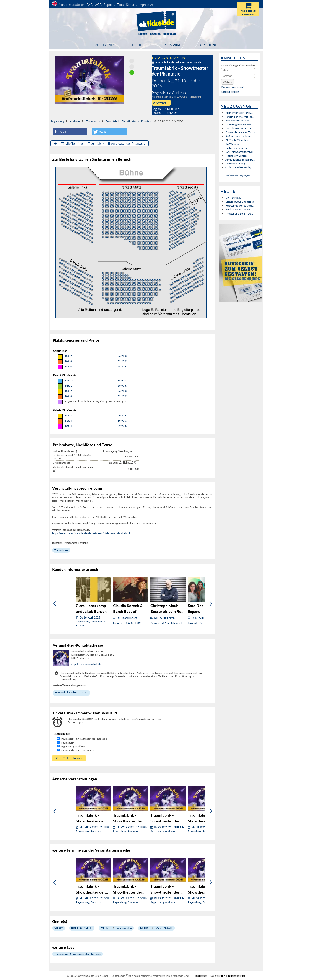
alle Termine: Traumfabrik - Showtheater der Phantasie (100, 143)
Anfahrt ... (161, 103)
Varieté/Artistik (164, 928)
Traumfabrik (93, 121)
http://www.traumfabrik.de (86, 664)
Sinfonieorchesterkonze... (240, 136)
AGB (98, 5)
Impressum (146, 5)
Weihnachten (124, 928)
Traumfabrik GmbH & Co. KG (168, 58)
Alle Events (105, 45)
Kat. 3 (69, 361)
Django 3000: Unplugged (240, 202)
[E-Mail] (238, 70)
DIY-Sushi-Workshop (237, 140)
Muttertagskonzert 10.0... (240, 124)
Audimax (75, 121)
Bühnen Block (77, 244)
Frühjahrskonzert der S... (239, 121)
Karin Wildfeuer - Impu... (239, 113)
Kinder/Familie (82, 928)
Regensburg (57, 121)
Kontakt (131, 5)
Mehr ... (106, 928)
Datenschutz (218, 976)
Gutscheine (207, 45)
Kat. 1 (69, 386)
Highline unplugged (236, 148)
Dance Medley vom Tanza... (241, 132)
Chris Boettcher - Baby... (239, 167)
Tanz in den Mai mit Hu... (240, 117)
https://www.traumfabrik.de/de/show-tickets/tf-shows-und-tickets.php (92, 533)
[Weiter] (211, 603)
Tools (120, 5)
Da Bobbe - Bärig (235, 163)
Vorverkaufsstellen (72, 5)
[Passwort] (238, 76)
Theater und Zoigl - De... (239, 214)
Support (109, 5)
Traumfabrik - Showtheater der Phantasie (129, 121)
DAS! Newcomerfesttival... (240, 152)
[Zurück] (54, 603)
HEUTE (137, 45)
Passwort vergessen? (232, 87)
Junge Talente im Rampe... (240, 160)
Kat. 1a (69, 380)
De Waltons (232, 144)
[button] (70, 132)
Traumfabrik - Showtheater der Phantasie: (177, 62)
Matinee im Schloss (236, 156)
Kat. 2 (69, 356)
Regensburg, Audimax (73, 746)
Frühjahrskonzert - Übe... (239, 128)
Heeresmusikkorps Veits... (240, 206)
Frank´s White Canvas (238, 209)
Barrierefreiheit (237, 976)
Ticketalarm (170, 45)
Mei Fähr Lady (233, 198)
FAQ (90, 5)
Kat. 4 (69, 366)
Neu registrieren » (231, 92)
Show (59, 928)
